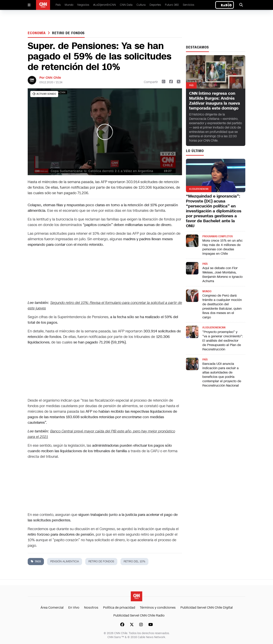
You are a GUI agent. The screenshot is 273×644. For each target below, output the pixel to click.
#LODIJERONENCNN (214, 328)
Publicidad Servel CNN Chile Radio (139, 615)
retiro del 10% (134, 561)
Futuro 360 (172, 5)
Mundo (69, 5)
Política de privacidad (119, 608)
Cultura (141, 5)
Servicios (189, 5)
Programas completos (218, 236)
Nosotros (91, 608)
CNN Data (126, 5)
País (58, 5)
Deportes (155, 5)
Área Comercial (52, 608)
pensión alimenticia (65, 561)
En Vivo (74, 608)
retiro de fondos (68, 33)
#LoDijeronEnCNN (105, 5)
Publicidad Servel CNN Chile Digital (207, 608)
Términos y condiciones (158, 608)
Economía (37, 33)
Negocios (83, 5)
